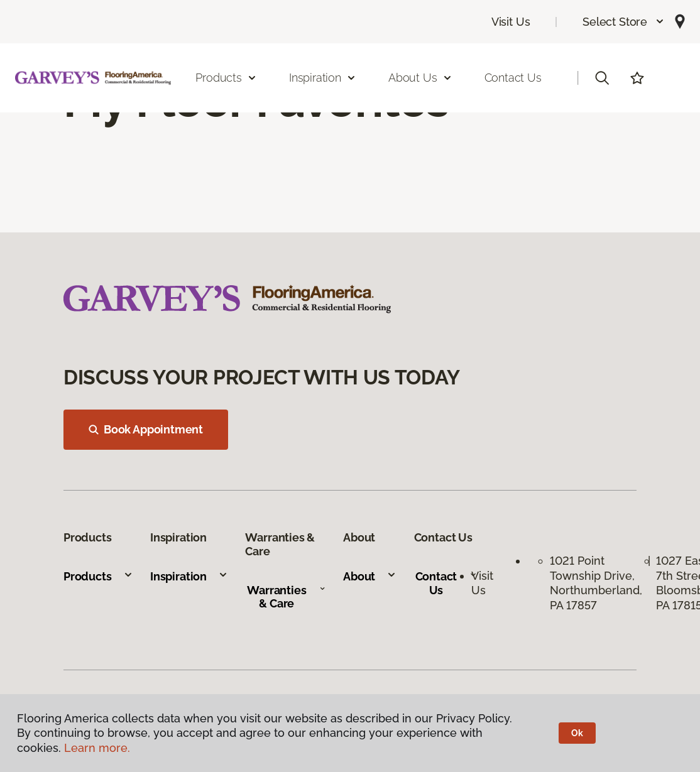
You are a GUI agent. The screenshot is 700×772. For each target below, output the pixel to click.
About (370, 576)
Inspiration (189, 576)
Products (98, 576)
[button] (624, 22)
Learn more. (97, 748)
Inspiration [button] (323, 78)
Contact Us (513, 78)
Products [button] (226, 78)
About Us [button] (420, 78)
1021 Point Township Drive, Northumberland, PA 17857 (596, 583)
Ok (577, 733)
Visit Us (511, 22)
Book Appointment (146, 429)
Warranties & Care (286, 597)
